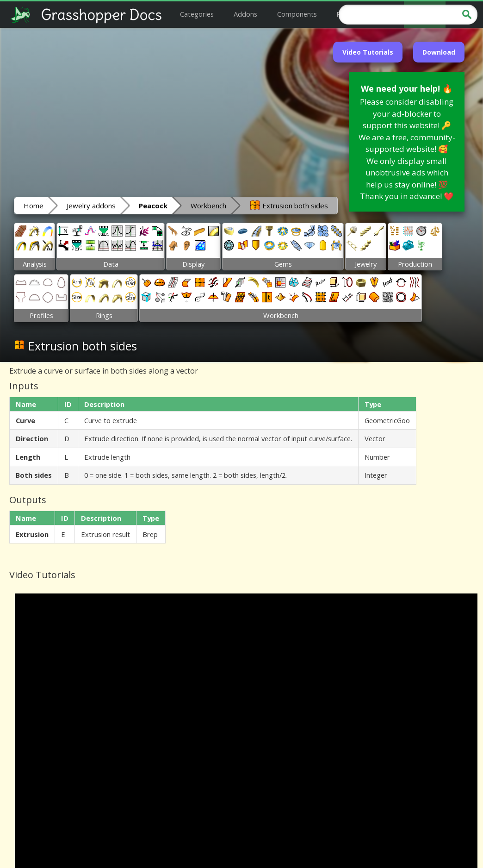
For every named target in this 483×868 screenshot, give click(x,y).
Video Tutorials (368, 52)
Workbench (208, 206)
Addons (245, 14)
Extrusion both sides (289, 205)
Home (34, 206)
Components (297, 14)
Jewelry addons (91, 206)
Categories (197, 14)
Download (439, 52)
